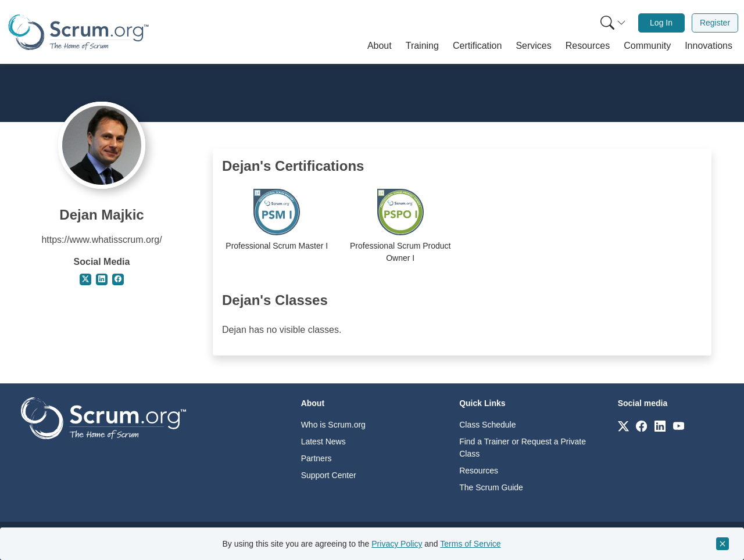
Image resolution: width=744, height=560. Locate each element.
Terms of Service (470, 544)
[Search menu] (613, 23)
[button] (380, 46)
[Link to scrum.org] (623, 426)
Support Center (329, 475)
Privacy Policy (397, 544)
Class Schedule (487, 425)
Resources (479, 471)
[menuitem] (612, 23)
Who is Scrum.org (333, 425)
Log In (661, 23)
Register (715, 23)
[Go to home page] (103, 417)
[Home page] (78, 32)
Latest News (323, 441)
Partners (316, 458)
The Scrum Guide (491, 487)
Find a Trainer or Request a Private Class (523, 448)
